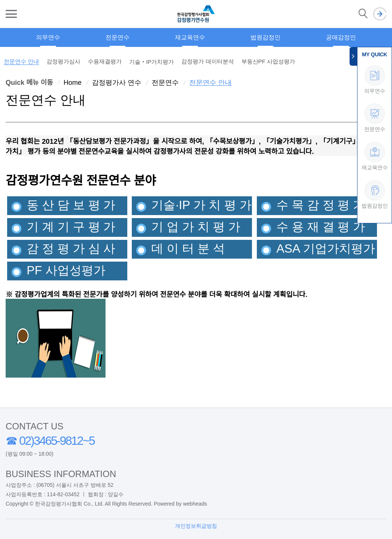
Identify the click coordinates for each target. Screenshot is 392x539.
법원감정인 (265, 37)
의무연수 (48, 37)
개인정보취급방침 (196, 526)
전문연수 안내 (21, 61)
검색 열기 (363, 14)
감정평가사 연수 (117, 83)
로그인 (380, 14)
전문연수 (118, 37)
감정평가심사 (63, 61)
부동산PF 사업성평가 (268, 61)
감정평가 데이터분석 (207, 61)
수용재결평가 (105, 61)
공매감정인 (341, 37)
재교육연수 (190, 37)
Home (72, 83)
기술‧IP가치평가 (152, 62)
